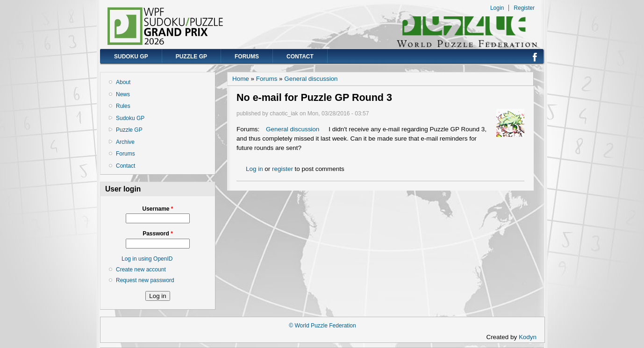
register (283, 169)
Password (158, 234)
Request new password (145, 280)
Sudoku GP (131, 57)
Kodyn (530, 337)
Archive (125, 142)
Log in (254, 169)
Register (524, 8)
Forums (247, 57)
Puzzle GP (191, 57)
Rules (123, 106)
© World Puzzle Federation (322, 326)
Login (497, 8)
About (123, 82)
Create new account (141, 270)
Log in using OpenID (147, 259)
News (123, 94)
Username (157, 209)
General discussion (311, 79)
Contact (300, 57)
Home (241, 79)
